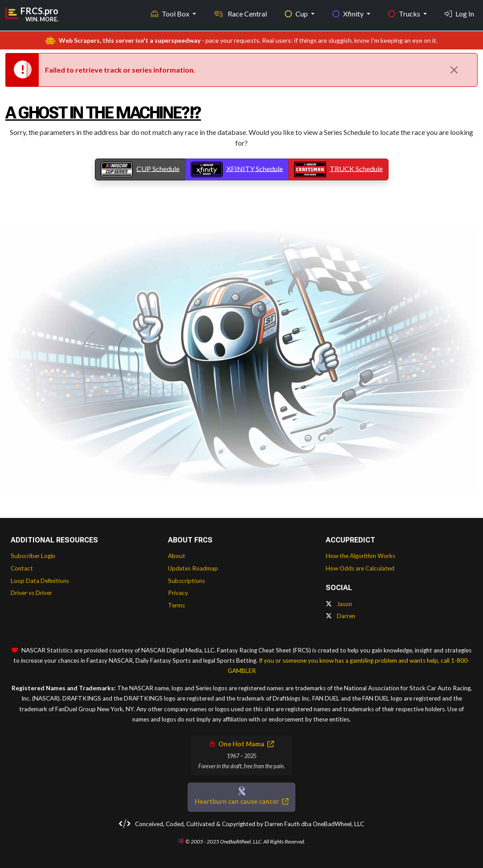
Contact (22, 568)
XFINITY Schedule (237, 169)
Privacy (178, 593)
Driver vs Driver (31, 593)
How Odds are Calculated (360, 568)
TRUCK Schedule (338, 169)
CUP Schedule (140, 169)
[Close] (454, 70)
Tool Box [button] (171, 14)
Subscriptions (186, 581)
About (177, 556)
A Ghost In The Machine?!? (103, 113)
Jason (339, 604)
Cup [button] (297, 14)
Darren (340, 616)
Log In (459, 14)
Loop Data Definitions (40, 581)
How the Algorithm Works (360, 556)
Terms (176, 605)
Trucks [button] (405, 14)
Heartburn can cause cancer (241, 801)
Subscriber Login (33, 556)
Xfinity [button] (349, 14)
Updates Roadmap (193, 568)
